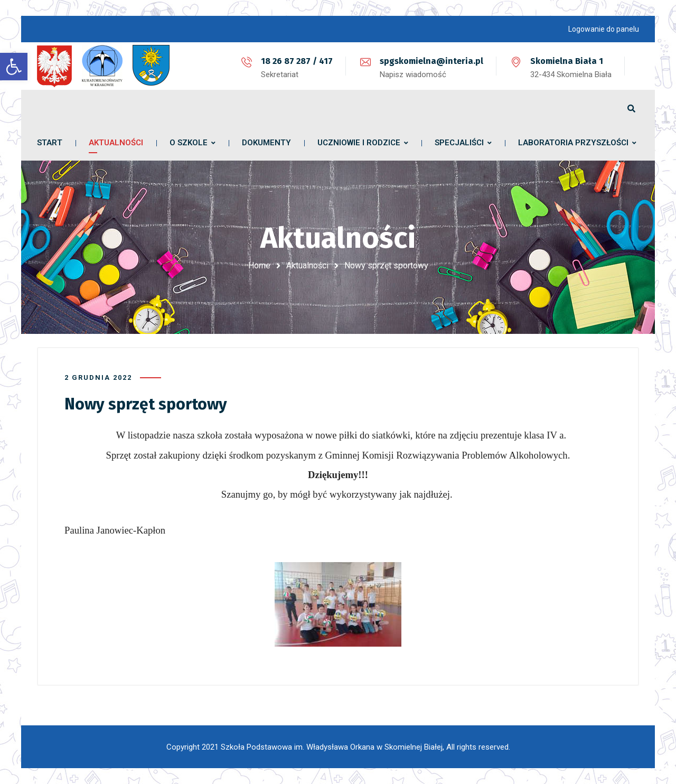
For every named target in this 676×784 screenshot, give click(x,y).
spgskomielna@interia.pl (431, 61)
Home (259, 265)
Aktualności (307, 265)
